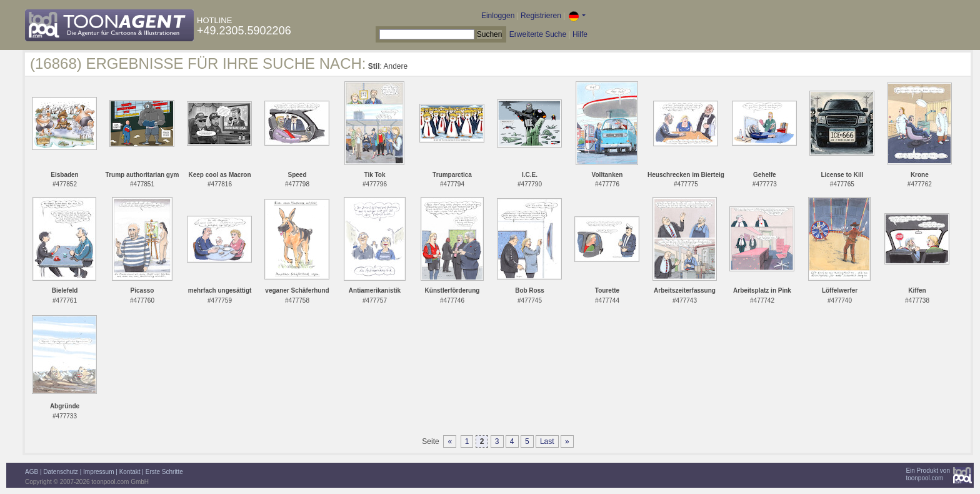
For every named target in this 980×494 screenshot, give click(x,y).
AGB (32, 472)
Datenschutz (61, 472)
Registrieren (541, 16)
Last (547, 441)
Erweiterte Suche (538, 34)
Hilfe (580, 34)
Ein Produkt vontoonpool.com (928, 474)
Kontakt (130, 472)
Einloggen (498, 16)
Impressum (98, 472)
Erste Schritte (164, 472)
